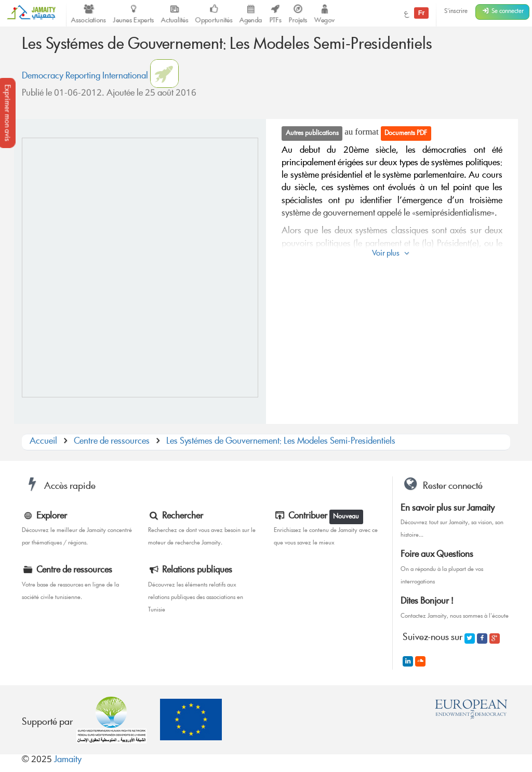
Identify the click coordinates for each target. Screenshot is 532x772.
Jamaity (68, 760)
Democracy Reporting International (85, 77)
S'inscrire (456, 12)
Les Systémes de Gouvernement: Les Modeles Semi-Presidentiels (281, 442)
